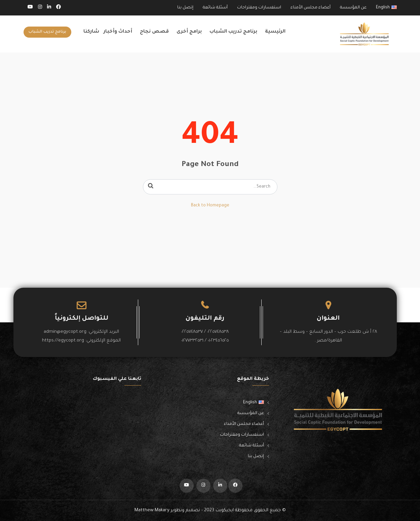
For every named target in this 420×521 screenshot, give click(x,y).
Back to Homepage (210, 206)
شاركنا (91, 32)
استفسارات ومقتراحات (259, 8)
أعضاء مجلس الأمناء (311, 8)
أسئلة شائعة (215, 8)
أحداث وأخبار (118, 32)
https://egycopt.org (63, 341)
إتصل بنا (185, 8)
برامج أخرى (189, 32)
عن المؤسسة (353, 8)
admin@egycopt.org (65, 332)
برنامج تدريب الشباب (233, 32)
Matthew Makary (152, 510)
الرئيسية (275, 32)
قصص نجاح (154, 32)
